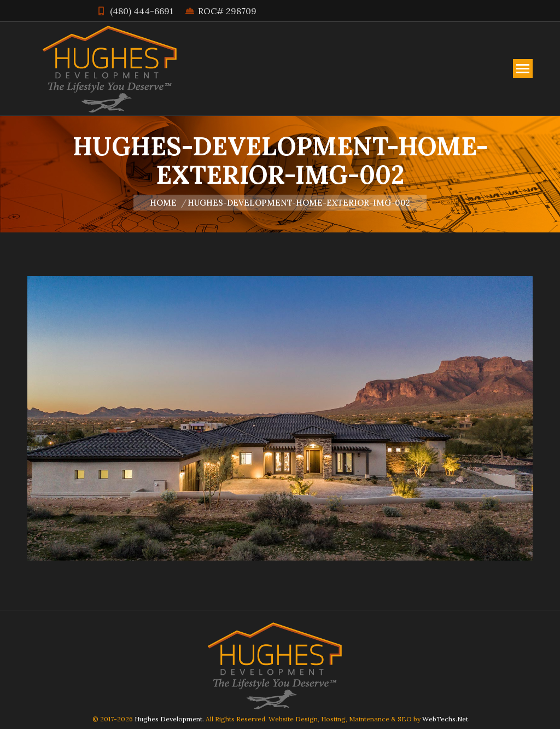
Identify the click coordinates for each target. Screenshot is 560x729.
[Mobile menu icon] (523, 69)
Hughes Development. (169, 719)
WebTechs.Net (445, 719)
